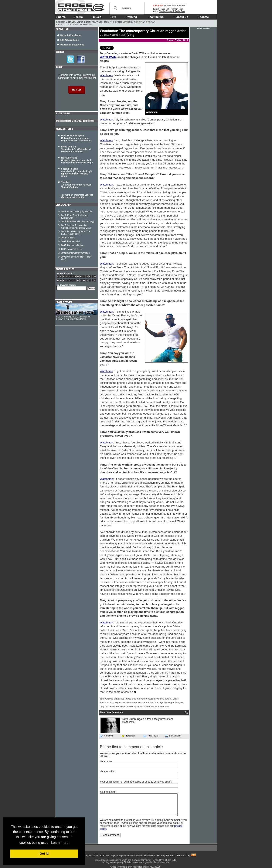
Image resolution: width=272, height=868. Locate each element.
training (130, 17)
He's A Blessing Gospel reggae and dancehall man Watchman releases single (77, 160)
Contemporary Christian (75, 253)
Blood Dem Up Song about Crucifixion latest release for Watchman (76, 149)
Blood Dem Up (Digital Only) (78, 222)
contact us (156, 17)
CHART (182, 5)
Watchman (106, 75)
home (61, 17)
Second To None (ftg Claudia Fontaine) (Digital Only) (76, 227)
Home (72, 22)
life (113, 17)
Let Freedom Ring (174, 9)
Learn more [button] (60, 843)
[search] (126, 8)
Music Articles (86, 22)
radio (78, 17)
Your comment (108, 792)
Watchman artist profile (72, 45)
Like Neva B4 (71, 241)
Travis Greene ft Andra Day (172, 11)
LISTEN (158, 5)
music (96, 17)
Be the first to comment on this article (131, 747)
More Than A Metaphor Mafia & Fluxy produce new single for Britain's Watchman (76, 138)
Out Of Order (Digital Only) (77, 212)
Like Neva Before (72, 245)
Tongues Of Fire (72, 249)
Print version (173, 736)
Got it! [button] (44, 854)
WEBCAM (170, 5)
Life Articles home (69, 40)
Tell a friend (151, 736)
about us (181, 17)
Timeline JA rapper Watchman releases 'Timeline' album (76, 185)
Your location (107, 772)
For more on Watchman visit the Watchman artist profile (77, 196)
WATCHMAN (108, 57)
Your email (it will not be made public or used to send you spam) (136, 782)
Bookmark (128, 736)
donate (203, 17)
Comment (106, 736)
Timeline (68, 238)
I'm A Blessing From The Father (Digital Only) (76, 233)
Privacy (160, 856)
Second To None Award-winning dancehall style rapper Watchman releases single (77, 172)
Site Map (170, 856)
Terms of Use (182, 856)
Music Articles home (71, 35)
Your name (106, 761)
